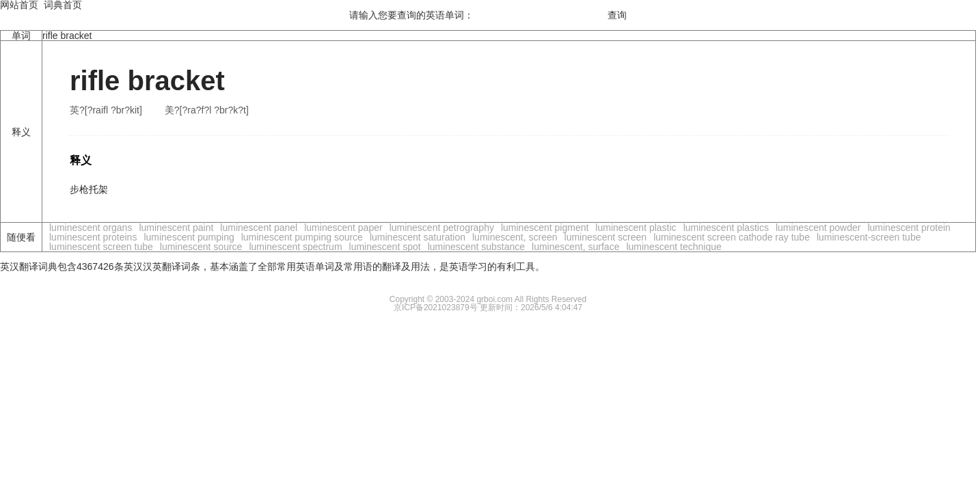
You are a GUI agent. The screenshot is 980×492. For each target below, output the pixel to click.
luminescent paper (343, 228)
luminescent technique (673, 247)
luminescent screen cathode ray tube (732, 237)
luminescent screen (606, 237)
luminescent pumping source (302, 237)
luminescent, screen (515, 237)
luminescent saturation (418, 237)
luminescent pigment (545, 228)
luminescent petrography (442, 228)
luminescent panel (259, 228)
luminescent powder (818, 228)
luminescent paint (176, 228)
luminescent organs (91, 228)
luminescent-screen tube (869, 237)
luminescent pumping (189, 237)
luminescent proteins (93, 237)
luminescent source (201, 247)
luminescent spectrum (295, 247)
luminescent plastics (726, 228)
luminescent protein (909, 228)
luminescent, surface (575, 247)
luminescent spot (385, 247)
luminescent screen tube (101, 247)
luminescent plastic (636, 228)
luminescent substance (476, 247)
